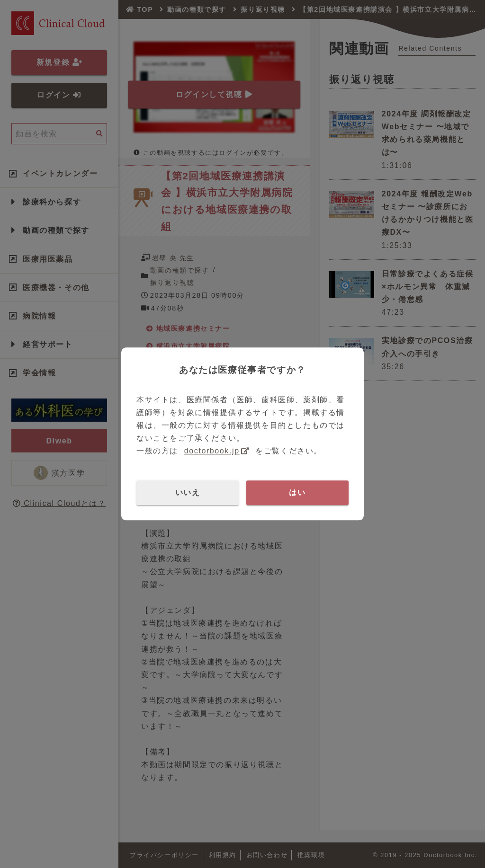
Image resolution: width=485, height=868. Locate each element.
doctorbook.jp (212, 451)
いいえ (188, 492)
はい (297, 492)
